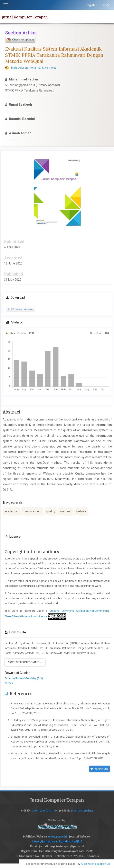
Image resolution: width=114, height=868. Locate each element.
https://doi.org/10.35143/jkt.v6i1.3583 (34, 68)
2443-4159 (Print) (82, 811)
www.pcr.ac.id (57, 837)
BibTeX (9, 683)
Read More (99, 769)
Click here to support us (96, 864)
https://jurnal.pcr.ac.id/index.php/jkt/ (57, 841)
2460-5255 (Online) (44, 811)
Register (91, 5)
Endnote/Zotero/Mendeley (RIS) (24, 678)
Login (107, 5)
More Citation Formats (25, 662)
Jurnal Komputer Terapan (25, 17)
